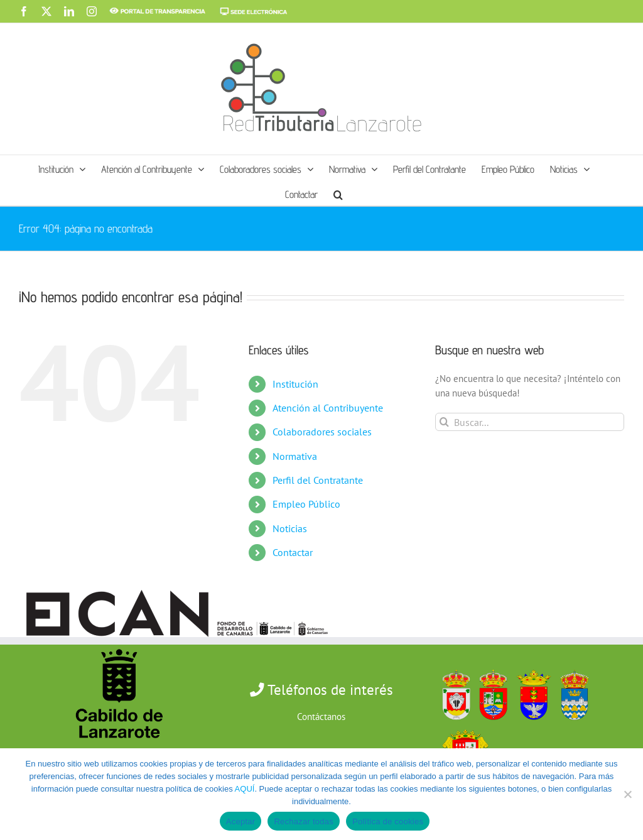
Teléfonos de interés (329, 690)
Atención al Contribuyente (328, 408)
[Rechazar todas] (627, 794)
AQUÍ (245, 789)
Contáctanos (321, 717)
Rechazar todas (304, 821)
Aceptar (241, 821)
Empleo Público (306, 504)
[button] (338, 193)
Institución (295, 384)
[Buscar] (444, 422)
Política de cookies (388, 821)
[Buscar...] (530, 422)
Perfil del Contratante (318, 480)
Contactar (293, 552)
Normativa (295, 456)
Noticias (290, 528)
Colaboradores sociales (322, 432)
